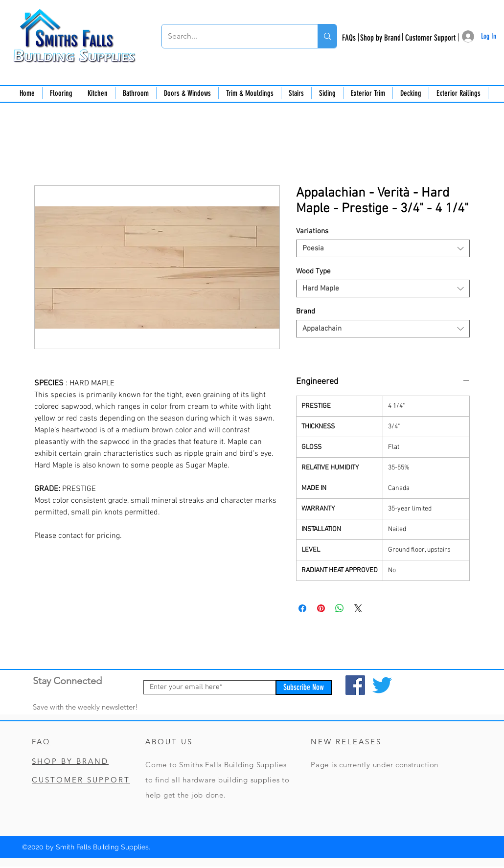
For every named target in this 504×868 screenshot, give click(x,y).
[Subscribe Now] (304, 688)
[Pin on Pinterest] (321, 608)
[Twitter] (382, 685)
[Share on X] (358, 608)
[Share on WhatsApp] (340, 608)
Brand (306, 312)
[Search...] (232, 36)
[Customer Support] (430, 38)
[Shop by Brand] (380, 38)
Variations (312, 231)
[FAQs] (349, 38)
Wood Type (313, 271)
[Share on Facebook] (302, 608)
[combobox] (383, 248)
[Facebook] (355, 685)
